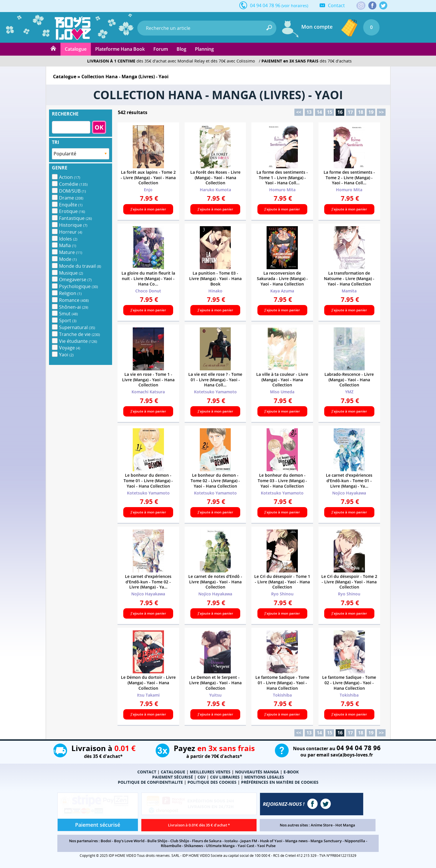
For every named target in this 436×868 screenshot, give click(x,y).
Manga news (296, 841)
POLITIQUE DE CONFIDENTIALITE (150, 782)
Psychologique (79, 286)
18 (361, 112)
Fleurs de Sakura (207, 841)
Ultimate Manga (220, 846)
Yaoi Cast (246, 846)
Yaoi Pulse (266, 846)
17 (350, 112)
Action (70, 177)
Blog (181, 49)
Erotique (72, 211)
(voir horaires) (295, 6)
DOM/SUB (73, 191)
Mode (68, 259)
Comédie (73, 184)
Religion (70, 293)
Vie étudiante (78, 341)
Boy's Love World (129, 841)
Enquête (71, 205)
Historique (73, 225)
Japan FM (249, 841)
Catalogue (76, 49)
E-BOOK (291, 772)
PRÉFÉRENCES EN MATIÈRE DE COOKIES (280, 782)
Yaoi (66, 355)
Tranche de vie (80, 334)
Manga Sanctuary (326, 841)
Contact (336, 5)
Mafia (68, 245)
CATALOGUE (173, 772)
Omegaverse (75, 279)
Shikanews (193, 846)
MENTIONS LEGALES (264, 777)
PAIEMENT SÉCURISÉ (173, 777)
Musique (71, 273)
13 (309, 112)
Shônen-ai (74, 307)
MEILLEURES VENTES (210, 772)
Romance (74, 300)
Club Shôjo (180, 841)
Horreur (71, 232)
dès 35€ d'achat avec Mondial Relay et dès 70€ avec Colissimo (171, 61)
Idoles (68, 239)
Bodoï (106, 841)
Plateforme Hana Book (120, 49)
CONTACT (147, 772)
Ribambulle (171, 846)
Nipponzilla (355, 841)
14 (319, 112)
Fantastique (76, 218)
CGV (202, 777)
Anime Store (322, 825)
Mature (71, 252)
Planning (204, 49)
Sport (68, 320)
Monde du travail (80, 266)
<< (299, 112)
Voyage (70, 348)
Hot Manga (345, 825)
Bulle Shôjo (157, 841)
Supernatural (77, 327)
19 (371, 112)
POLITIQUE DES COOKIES (212, 782)
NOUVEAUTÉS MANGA (257, 772)
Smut (69, 314)
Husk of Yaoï (271, 841)
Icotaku (231, 841)
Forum (161, 49)
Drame (71, 198)
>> (381, 112)
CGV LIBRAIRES (225, 777)
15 (330, 112)
